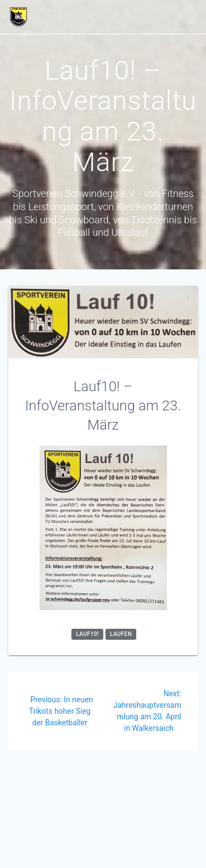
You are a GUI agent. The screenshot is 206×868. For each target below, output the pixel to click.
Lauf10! (87, 634)
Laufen (121, 634)
